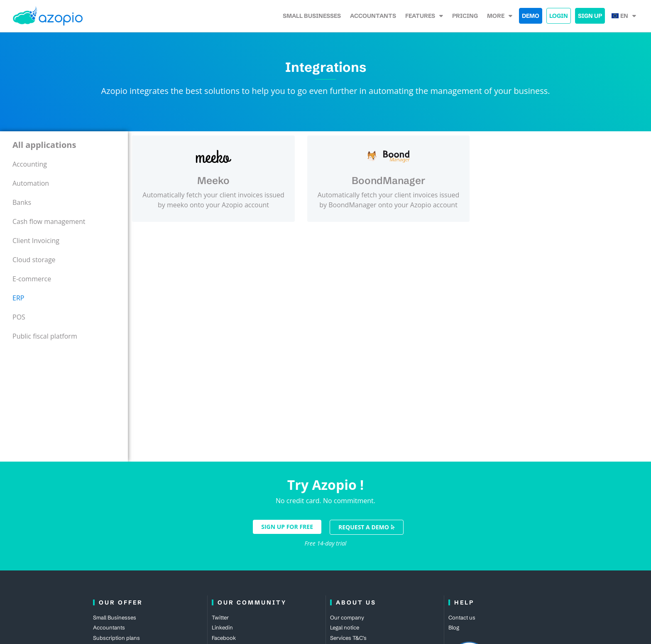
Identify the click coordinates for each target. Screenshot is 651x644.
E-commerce (32, 279)
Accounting (30, 164)
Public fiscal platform (45, 336)
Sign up (590, 16)
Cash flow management (49, 221)
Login (559, 16)
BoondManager (388, 181)
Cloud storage (34, 260)
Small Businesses (312, 16)
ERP (18, 298)
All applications (44, 145)
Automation (31, 183)
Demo (531, 16)
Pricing (465, 16)
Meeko (213, 181)
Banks (22, 202)
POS (19, 317)
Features (424, 16)
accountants (373, 16)
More (500, 16)
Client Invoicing (36, 241)
